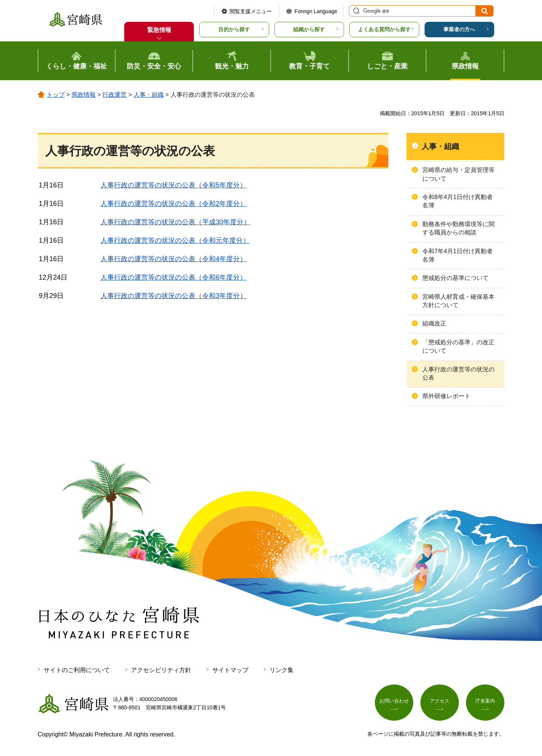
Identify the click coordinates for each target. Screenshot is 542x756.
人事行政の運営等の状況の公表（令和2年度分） (174, 204)
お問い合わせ (394, 702)
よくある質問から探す (384, 29)
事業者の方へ (459, 29)
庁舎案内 (485, 702)
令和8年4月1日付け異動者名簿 (458, 201)
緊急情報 (159, 30)
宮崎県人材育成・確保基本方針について (458, 301)
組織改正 (434, 323)
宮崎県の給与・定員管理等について (458, 174)
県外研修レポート (446, 396)
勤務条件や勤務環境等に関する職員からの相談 (458, 228)
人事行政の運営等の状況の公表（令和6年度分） (174, 277)
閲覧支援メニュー (251, 11)
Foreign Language (316, 11)
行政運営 (114, 95)
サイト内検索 (355, 11)
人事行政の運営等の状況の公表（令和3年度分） (174, 296)
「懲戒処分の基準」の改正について (458, 346)
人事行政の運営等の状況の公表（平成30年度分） (175, 222)
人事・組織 (149, 95)
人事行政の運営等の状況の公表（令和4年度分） (174, 259)
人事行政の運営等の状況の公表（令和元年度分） (175, 240)
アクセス (440, 702)
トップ (56, 95)
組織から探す (309, 29)
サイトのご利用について (77, 670)
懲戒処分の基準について (455, 278)
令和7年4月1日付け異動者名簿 (458, 255)
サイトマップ (230, 670)
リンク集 (282, 670)
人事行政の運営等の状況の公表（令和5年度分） (174, 185)
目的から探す (234, 29)
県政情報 (84, 95)
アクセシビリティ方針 (161, 670)
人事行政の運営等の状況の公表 (458, 373)
